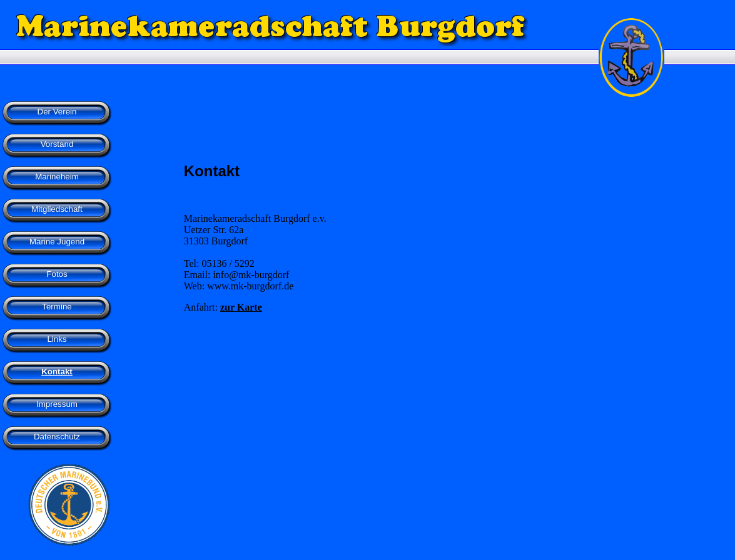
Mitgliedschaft (57, 209)
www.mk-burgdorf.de (250, 286)
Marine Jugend (57, 242)
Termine (57, 307)
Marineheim (57, 177)
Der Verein (57, 112)
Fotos (57, 274)
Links (57, 339)
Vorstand (57, 144)
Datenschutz (57, 437)
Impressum (57, 404)
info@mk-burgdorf (251, 275)
